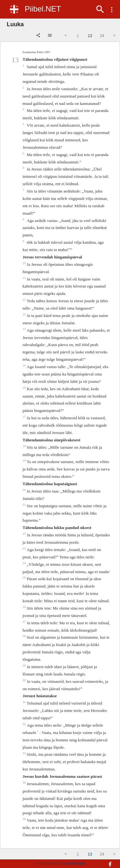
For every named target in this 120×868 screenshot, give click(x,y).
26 (24, 607)
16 (24, 388)
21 (24, 505)
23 (24, 548)
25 (24, 578)
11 (24, 278)
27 (24, 622)
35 (24, 819)
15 (24, 366)
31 (24, 702)
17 (24, 417)
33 (24, 753)
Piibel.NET (43, 9)
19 (24, 461)
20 (24, 490)
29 (24, 666)
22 (24, 534)
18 (24, 446)
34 (24, 783)
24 (24, 563)
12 (24, 300)
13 (24, 314)
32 (24, 724)
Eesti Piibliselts (74, 864)
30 (24, 680)
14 (24, 329)
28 (24, 636)
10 (24, 263)
